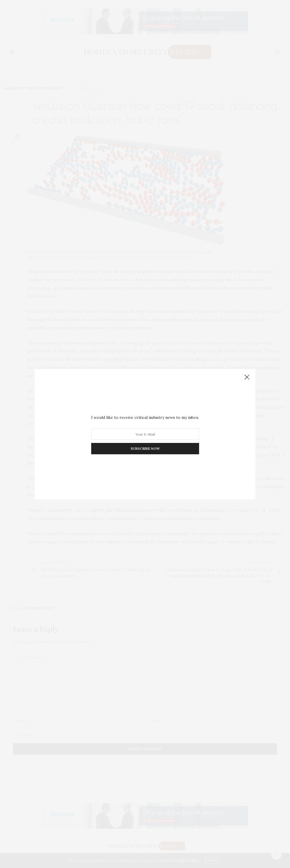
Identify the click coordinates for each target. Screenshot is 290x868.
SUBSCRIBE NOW (145, 448)
